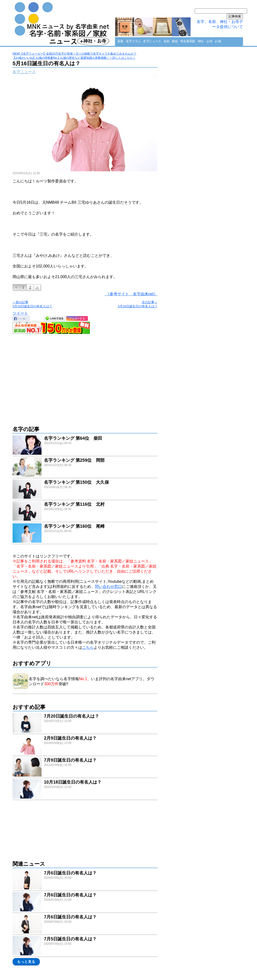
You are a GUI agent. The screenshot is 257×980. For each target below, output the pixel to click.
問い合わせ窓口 (108, 587)
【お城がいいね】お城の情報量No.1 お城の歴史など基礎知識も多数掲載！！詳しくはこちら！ (74, 58)
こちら (88, 647)
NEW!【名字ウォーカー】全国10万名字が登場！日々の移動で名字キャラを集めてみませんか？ (75, 54)
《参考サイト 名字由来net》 (131, 294)
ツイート (20, 313)
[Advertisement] (85, 377)
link (85, 446)
